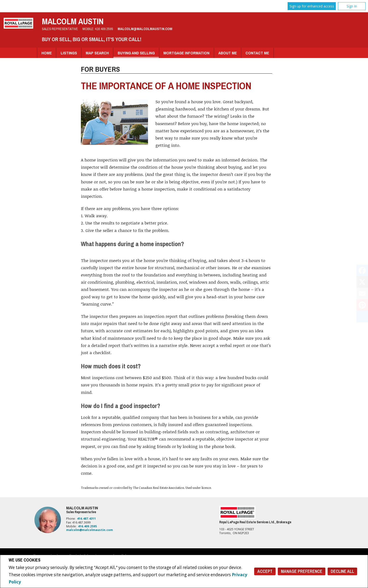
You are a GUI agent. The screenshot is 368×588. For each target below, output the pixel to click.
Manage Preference (302, 571)
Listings (69, 53)
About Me (228, 53)
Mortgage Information (186, 53)
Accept (265, 571)
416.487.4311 (86, 519)
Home (47, 53)
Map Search (97, 53)
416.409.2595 (104, 29)
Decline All (342, 571)
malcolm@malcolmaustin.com (145, 29)
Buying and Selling (136, 53)
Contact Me (257, 53)
